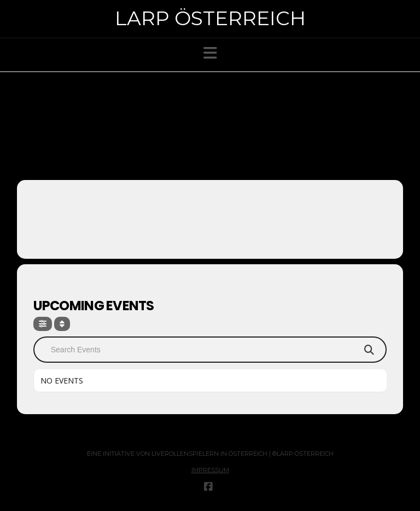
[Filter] (43, 324)
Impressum (210, 470)
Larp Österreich (210, 18)
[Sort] (62, 324)
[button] (210, 53)
